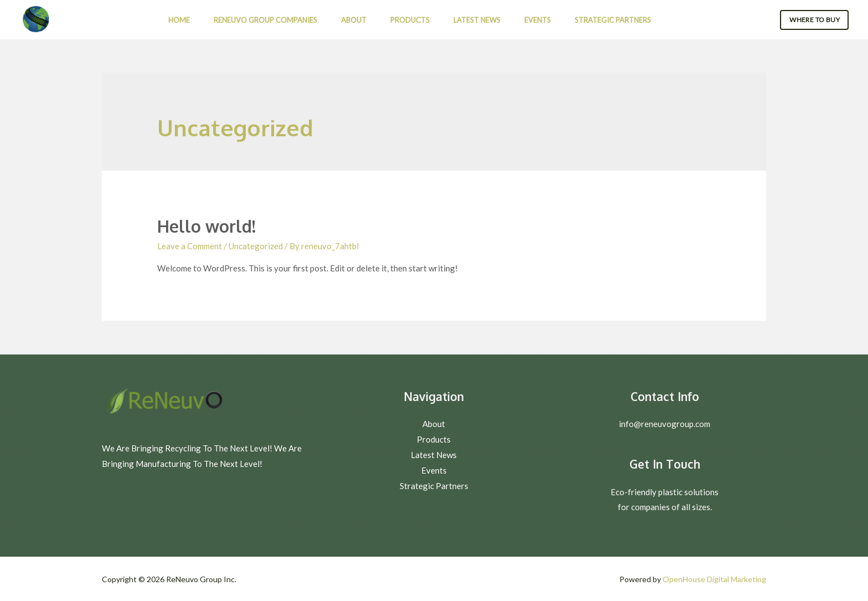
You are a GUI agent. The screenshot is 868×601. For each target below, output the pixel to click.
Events (538, 20)
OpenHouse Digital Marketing (714, 579)
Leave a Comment (190, 246)
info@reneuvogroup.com (665, 424)
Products (410, 20)
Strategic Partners (613, 20)
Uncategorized (256, 246)
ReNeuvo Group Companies (265, 20)
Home (179, 20)
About (354, 20)
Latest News (477, 20)
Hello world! (206, 226)
